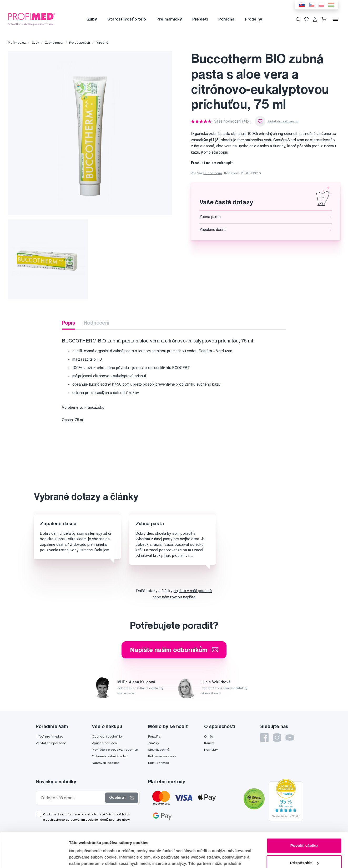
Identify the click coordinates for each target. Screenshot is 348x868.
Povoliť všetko (304, 813)
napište (189, 597)
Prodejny (253, 19)
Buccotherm (213, 173)
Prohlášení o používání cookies (115, 750)
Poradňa (226, 19)
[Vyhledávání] (298, 19)
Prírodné (102, 42)
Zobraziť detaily (84, 858)
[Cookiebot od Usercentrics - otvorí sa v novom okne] (34, 858)
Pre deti (200, 19)
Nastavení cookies (105, 763)
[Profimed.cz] (32, 19)
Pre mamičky (169, 19)
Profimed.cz (17, 42)
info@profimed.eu (50, 736)
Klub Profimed (159, 763)
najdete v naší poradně (193, 591)
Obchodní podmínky (107, 736)
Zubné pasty (54, 42)
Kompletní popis (215, 152)
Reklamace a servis (162, 756)
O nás (208, 736)
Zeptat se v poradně (51, 743)
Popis (69, 323)
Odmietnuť (304, 847)
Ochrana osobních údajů (110, 756)
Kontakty (211, 750)
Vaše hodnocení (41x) (232, 121)
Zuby (92, 19)
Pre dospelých (80, 42)
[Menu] (336, 19)
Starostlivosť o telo (127, 19)
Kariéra (209, 743)
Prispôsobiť (304, 830)
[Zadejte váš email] (72, 798)
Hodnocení (97, 323)
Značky (153, 743)
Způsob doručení (105, 743)
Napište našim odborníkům (174, 650)
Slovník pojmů (159, 750)
